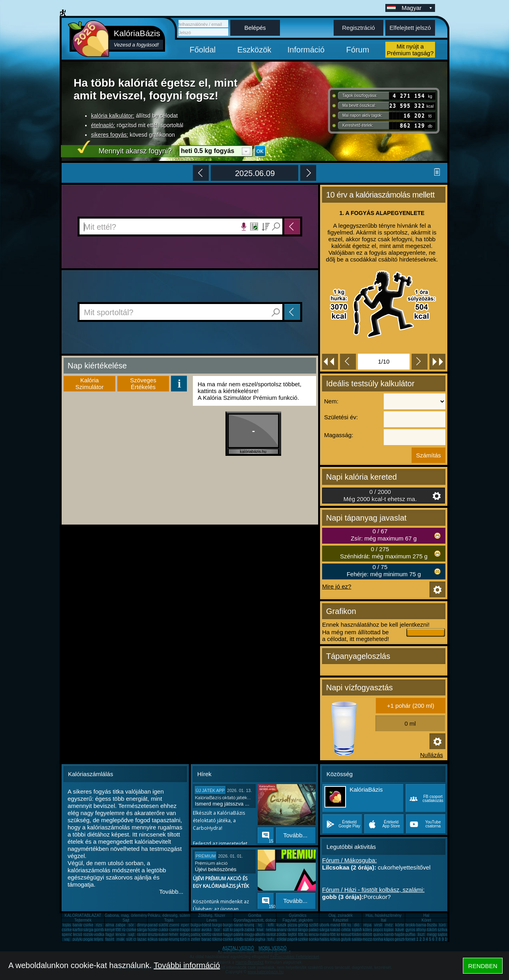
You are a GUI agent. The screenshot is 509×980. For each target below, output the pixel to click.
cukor (196, 930)
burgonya (220, 925)
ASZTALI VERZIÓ (238, 948)
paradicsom (158, 925)
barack (207, 939)
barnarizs (424, 925)
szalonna (252, 939)
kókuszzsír (157, 939)
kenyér (111, 930)
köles (367, 930)
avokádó (209, 930)
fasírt (110, 939)
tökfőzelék (210, 934)
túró (442, 925)
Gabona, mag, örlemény (126, 915)
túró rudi (187, 939)
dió (356, 925)
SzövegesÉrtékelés (143, 383)
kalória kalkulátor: (113, 116)
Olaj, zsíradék (341, 915)
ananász (284, 930)
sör (131, 925)
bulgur (196, 925)
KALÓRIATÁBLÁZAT (83, 915)
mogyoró (252, 934)
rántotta (219, 934)
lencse (121, 934)
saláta (357, 939)
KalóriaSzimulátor (90, 383)
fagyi (110, 934)
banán (78, 925)
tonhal (378, 939)
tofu (271, 939)
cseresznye (179, 930)
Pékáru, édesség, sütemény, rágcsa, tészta (186, 915)
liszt (421, 934)
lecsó (77, 934)
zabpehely (124, 925)
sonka (314, 939)
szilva (442, 930)
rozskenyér (93, 934)
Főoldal (203, 50)
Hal (426, 915)
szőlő (314, 925)
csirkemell (92, 925)
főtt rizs (122, 930)
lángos (304, 930)
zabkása (252, 930)
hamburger (393, 934)
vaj (67, 939)
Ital (384, 920)
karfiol (78, 930)
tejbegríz (187, 934)
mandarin (338, 925)
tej (260, 925)
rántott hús (296, 930)
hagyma (230, 934)
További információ (187, 965)
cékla (346, 930)
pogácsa (91, 939)
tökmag (219, 939)
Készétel (340, 920)
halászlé (327, 939)
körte (400, 925)
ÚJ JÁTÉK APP (210, 790)
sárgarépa (146, 930)
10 (447, 939)
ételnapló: (103, 125)
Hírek (204, 774)
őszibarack (436, 925)
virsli (378, 925)
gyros (410, 930)
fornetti (411, 939)
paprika (240, 930)
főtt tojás (348, 925)
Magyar (418, 8)
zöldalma (284, 939)
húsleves (155, 930)
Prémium (206, 856)
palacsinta (318, 930)
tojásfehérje (362, 930)
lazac (142, 939)
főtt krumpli (340, 934)
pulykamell (82, 939)
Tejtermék (83, 920)
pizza (292, 925)
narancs (241, 925)
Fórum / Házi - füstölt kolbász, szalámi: (373, 890)
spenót (68, 934)
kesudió (348, 934)
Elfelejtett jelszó (410, 28)
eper (185, 925)
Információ (306, 50)
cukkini (164, 930)
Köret (426, 920)
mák (121, 939)
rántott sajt (275, 934)
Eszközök (254, 50)
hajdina (401, 934)
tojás (67, 925)
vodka (99, 934)
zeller (196, 939)
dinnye (143, 925)
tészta (153, 934)
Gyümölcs (297, 915)
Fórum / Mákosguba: (350, 860)
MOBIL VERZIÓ (273, 948)
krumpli (251, 925)
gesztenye (404, 939)
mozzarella (372, 939)
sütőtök (165, 925)
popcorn (380, 930)
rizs (99, 925)
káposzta (392, 939)
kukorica (166, 934)
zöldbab (283, 934)
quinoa (379, 934)
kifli (271, 925)
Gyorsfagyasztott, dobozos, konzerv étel (269, 920)
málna (325, 934)
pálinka (240, 934)
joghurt (261, 939)
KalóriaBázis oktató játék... (223, 798)
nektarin (273, 930)
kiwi (260, 930)
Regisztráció (358, 28)
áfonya (422, 930)
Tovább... (171, 892)
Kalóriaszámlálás (90, 774)
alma (110, 925)
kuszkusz (285, 925)
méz (389, 925)
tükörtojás (435, 930)
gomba (100, 930)
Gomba (255, 915)
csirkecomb (72, 930)
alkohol (261, 934)
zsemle (175, 925)
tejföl (292, 934)
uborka (325, 925)
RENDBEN (483, 966)
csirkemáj (134, 930)
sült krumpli (233, 930)
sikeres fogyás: (110, 135)
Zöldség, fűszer (212, 915)
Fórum (358, 50)
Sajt (126, 920)
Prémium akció (211, 863)
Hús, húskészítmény (383, 915)
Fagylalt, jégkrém (297, 920)
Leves (212, 920)
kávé (399, 930)
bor (217, 930)
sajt (131, 934)
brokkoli (412, 925)
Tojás (169, 920)
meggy (433, 934)
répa (367, 925)
